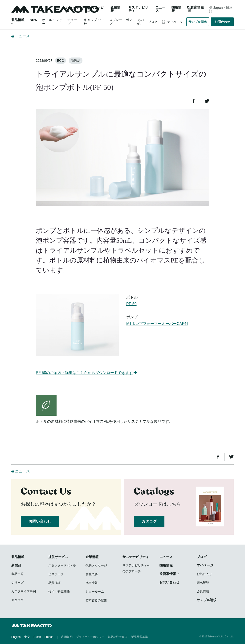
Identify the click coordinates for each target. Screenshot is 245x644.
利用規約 (67, 637)
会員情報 (203, 591)
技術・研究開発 (59, 592)
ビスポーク (56, 574)
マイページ (174, 22)
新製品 (16, 565)
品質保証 (54, 583)
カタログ (149, 521)
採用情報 (176, 9)
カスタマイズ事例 (24, 591)
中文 (27, 637)
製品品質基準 (139, 637)
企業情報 (92, 557)
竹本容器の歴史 (96, 600)
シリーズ (17, 583)
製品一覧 (17, 574)
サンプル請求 (198, 22)
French (49, 637)
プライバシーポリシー (90, 637)
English (16, 637)
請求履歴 (203, 583)
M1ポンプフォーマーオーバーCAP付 (157, 324)
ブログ (153, 22)
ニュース (160, 9)
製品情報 (18, 20)
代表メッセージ (96, 565)
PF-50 (131, 304)
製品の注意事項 (118, 637)
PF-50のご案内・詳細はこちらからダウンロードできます (87, 373)
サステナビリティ (138, 9)
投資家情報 (196, 7)
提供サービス (58, 557)
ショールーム (74, 9)
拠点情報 (92, 583)
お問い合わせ (40, 521)
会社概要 (92, 574)
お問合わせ (222, 22)
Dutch (37, 637)
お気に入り (204, 574)
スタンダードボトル (62, 565)
